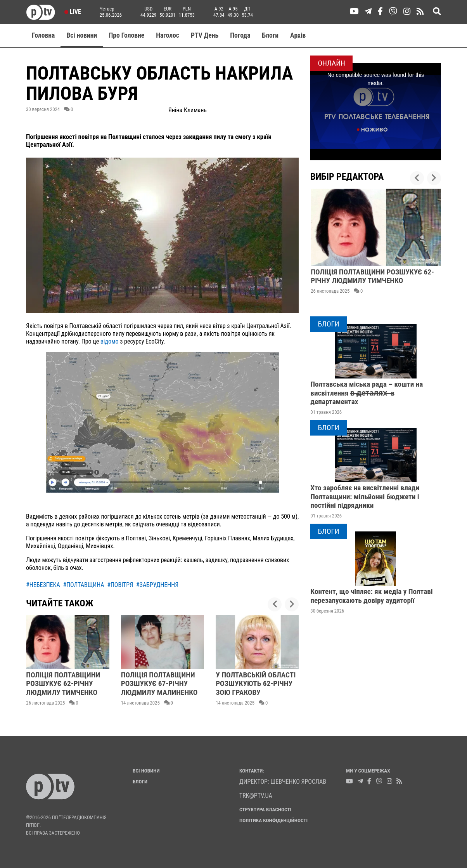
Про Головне (126, 35)
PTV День (205, 35)
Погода (240, 35)
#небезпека (43, 585)
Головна (43, 35)
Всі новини (82, 35)
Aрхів (298, 35)
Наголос (168, 35)
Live (73, 12)
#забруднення (157, 585)
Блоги (271, 35)
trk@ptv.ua (256, 796)
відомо (110, 341)
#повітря (120, 585)
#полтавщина (83, 585)
